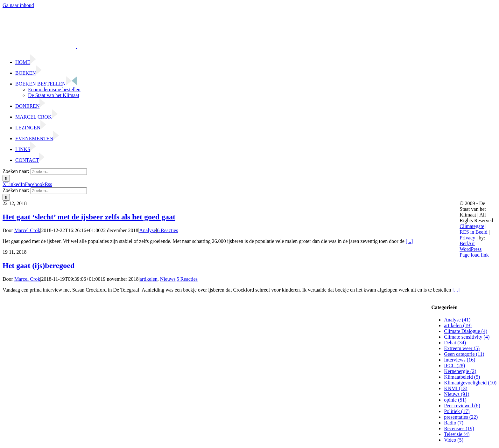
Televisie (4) (457, 434)
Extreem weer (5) (462, 348)
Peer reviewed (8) (462, 406)
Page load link (474, 255)
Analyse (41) (457, 320)
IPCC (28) (454, 365)
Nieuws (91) (457, 394)
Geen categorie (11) (464, 354)
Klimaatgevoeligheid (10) (470, 383)
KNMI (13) (456, 388)
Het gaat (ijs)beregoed (39, 265)
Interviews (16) (460, 360)
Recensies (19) (459, 428)
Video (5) (454, 440)
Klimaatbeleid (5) (462, 377)
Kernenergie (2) (460, 371)
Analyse (148, 230)
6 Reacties (167, 230)
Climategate (472, 226)
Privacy (467, 238)
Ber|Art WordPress (471, 246)
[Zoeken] (6, 178)
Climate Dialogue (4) (466, 331)
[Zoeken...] (59, 172)
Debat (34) (455, 343)
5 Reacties (187, 279)
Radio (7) (454, 423)
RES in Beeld (473, 232)
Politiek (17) (457, 411)
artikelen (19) (458, 325)
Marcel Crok (27, 230)
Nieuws (168, 279)
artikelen (149, 279)
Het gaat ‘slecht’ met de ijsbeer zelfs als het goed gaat (89, 217)
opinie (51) (455, 400)
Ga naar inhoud (18, 5)
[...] (409, 241)
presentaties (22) (461, 417)
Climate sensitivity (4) (467, 337)
